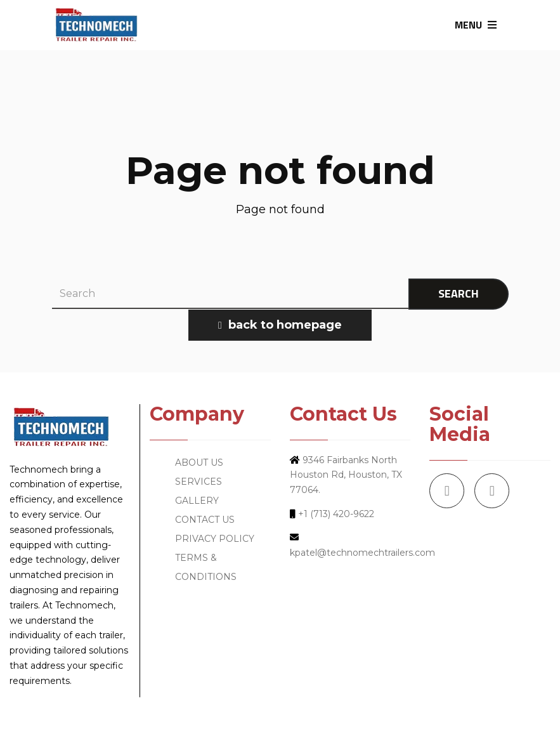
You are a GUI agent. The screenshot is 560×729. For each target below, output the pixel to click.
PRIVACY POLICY (215, 539)
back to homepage (280, 325)
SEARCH (459, 293)
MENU (476, 25)
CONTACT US (205, 520)
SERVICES (199, 482)
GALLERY (197, 501)
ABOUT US (199, 463)
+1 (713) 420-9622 (336, 514)
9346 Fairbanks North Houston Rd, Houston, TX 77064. (346, 475)
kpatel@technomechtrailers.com (362, 553)
